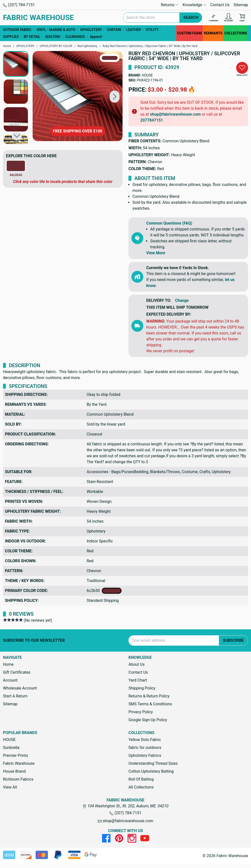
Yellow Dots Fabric (145, 740)
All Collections (141, 787)
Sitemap (241, 5)
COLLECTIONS (236, 33)
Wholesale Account (20, 688)
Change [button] (182, 300)
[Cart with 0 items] (242, 18)
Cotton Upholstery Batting (151, 771)
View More (156, 253)
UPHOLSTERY (92, 30)
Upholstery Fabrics (145, 755)
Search (191, 17)
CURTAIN (115, 30)
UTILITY (154, 30)
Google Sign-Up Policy (148, 720)
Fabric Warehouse (19, 763)
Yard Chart (138, 680)
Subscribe (233, 640)
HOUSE (147, 75)
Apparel (97, 37)
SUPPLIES (12, 37)
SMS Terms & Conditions (150, 704)
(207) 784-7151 (19, 5)
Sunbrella (11, 748)
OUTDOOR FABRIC (19, 30)
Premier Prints (15, 755)
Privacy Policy (141, 712)
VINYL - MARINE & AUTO (57, 30)
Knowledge (194, 5)
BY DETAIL (33, 37)
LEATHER (135, 30)
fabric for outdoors (145, 748)
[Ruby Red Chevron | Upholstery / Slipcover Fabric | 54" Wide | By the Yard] (78, 96)
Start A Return (15, 696)
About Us (136, 664)
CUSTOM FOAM (189, 33)
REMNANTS (213, 33)
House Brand (14, 771)
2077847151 (152, 120)
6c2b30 (104, 591)
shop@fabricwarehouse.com (175, 114)
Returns (170, 5)
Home (8, 664)
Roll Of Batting (141, 779)
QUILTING (54, 37)
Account (10, 680)
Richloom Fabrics (18, 779)
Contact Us (220, 5)
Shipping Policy (142, 688)
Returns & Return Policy (149, 696)
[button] (115, 96)
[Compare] (214, 18)
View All (10, 787)
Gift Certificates (17, 672)
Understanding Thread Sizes (153, 763)
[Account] (229, 18)
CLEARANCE (76, 37)
